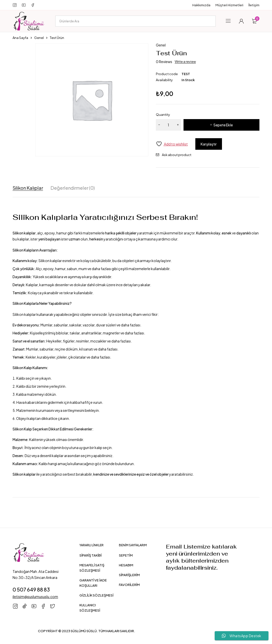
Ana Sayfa (20, 38)
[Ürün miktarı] (168, 125)
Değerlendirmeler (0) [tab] (73, 188)
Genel (39, 38)
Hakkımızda (201, 5)
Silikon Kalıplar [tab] (28, 188)
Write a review (185, 62)
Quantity (163, 115)
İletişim (254, 5)
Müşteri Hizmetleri (229, 5)
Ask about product (177, 155)
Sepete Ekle (223, 125)
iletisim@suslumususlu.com (35, 597)
